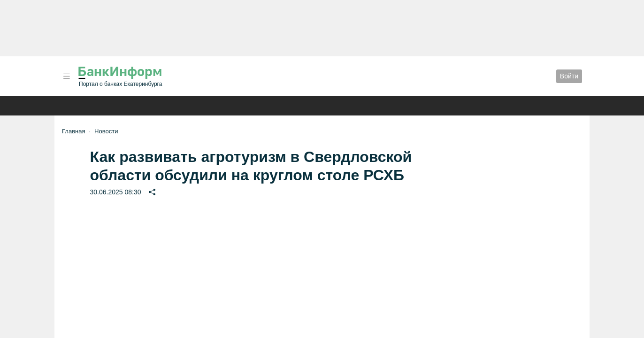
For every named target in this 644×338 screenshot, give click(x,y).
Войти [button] (569, 76)
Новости (106, 131)
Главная (73, 131)
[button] (67, 76)
